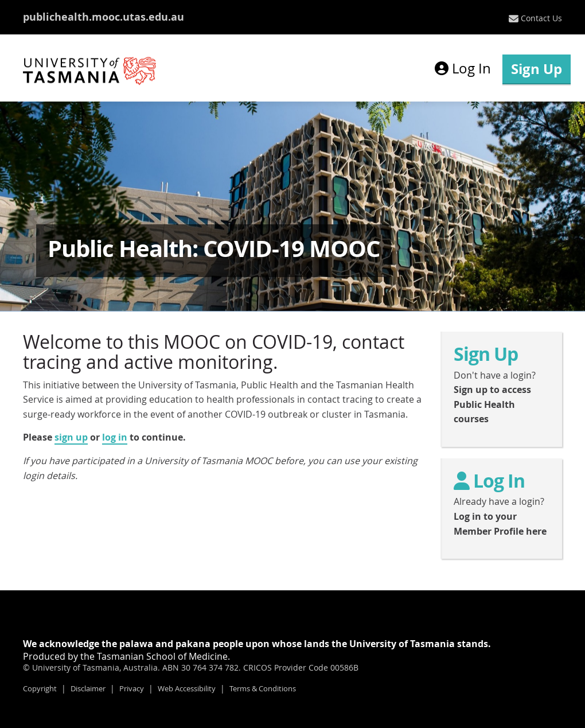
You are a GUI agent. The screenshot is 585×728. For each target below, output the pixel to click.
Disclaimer (88, 688)
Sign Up (537, 69)
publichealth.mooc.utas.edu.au (104, 17)
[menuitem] (535, 18)
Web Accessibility (187, 688)
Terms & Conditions (263, 688)
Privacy (132, 688)
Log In (463, 68)
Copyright (40, 688)
